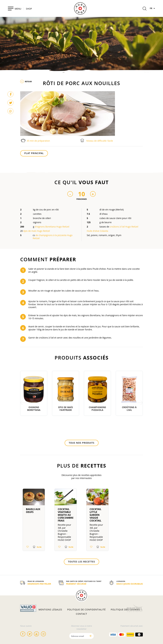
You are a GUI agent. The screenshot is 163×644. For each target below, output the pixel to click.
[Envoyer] (90, 636)
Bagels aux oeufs (33, 511)
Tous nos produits (82, 443)
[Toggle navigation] (14, 8)
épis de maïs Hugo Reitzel (37, 231)
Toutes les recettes (81, 562)
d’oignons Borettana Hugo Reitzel (52, 227)
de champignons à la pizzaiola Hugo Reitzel (53, 237)
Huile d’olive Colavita (97, 231)
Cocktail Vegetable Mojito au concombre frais (66, 515)
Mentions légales (50, 610)
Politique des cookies (125, 610)
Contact (81, 614)
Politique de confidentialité (87, 610)
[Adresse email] (78, 636)
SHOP (29, 9)
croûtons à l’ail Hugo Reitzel (124, 227)
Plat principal (34, 153)
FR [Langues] (153, 8)
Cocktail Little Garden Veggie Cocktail (95, 515)
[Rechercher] (145, 9)
